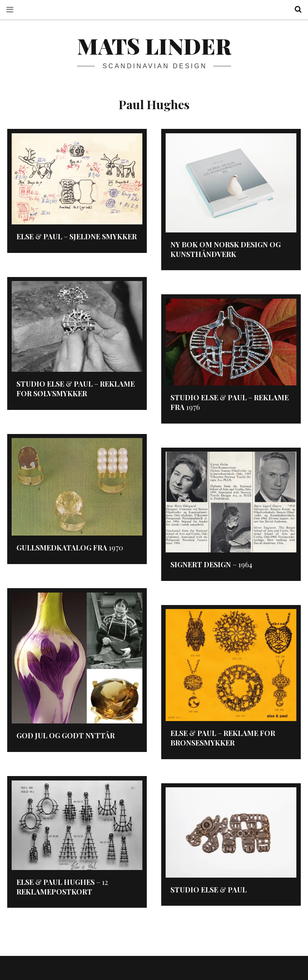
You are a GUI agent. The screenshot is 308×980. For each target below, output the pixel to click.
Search (295, 9)
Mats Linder (154, 46)
